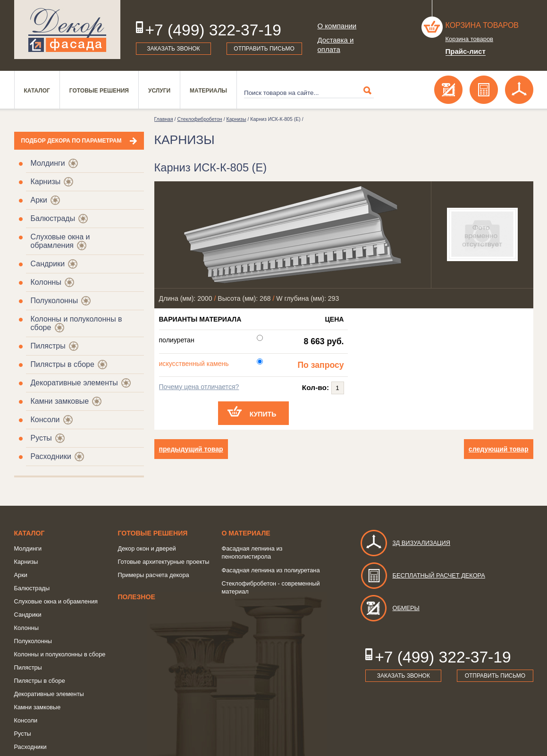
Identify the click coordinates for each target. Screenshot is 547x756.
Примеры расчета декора (154, 575)
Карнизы (46, 182)
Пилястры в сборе (63, 364)
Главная (164, 119)
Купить (263, 414)
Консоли (45, 420)
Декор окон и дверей (147, 548)
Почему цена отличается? (199, 387)
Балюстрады (53, 218)
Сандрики (48, 264)
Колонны (46, 282)
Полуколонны (55, 301)
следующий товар (499, 449)
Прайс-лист (466, 51)
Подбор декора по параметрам (72, 141)
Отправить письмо (264, 49)
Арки (39, 200)
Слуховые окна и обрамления (60, 241)
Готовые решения (99, 91)
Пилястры (48, 346)
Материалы (208, 91)
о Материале (246, 533)
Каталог (37, 91)
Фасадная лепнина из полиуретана (271, 570)
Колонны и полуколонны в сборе (60, 654)
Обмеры (390, 608)
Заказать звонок (173, 49)
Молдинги (48, 163)
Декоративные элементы (74, 383)
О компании (337, 26)
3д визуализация (405, 543)
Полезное (137, 597)
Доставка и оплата (336, 45)
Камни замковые (60, 401)
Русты (41, 438)
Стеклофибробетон (199, 119)
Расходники (51, 456)
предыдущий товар (191, 449)
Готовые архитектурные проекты (164, 562)
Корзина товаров (482, 25)
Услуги (159, 91)
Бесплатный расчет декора (422, 575)
